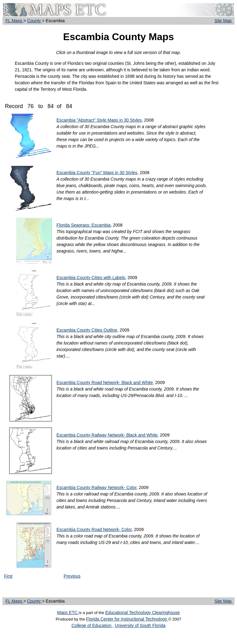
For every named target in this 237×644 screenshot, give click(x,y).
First (8, 576)
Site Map (224, 21)
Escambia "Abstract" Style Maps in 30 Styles (99, 120)
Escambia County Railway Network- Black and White (107, 435)
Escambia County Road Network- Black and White (105, 383)
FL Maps (15, 21)
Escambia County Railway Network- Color (96, 487)
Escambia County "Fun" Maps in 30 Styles (97, 173)
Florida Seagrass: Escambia (83, 225)
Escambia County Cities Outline (87, 330)
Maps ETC (68, 613)
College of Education (92, 625)
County (35, 21)
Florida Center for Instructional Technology (127, 619)
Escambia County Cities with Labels (91, 278)
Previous (72, 576)
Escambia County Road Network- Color (94, 529)
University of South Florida (140, 625)
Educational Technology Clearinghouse (143, 613)
